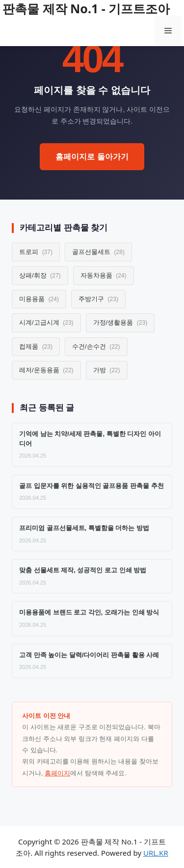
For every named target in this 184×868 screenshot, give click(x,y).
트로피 (36, 252)
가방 (107, 370)
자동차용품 (104, 275)
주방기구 (98, 299)
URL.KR (156, 853)
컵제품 (36, 346)
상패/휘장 (40, 275)
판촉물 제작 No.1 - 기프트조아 (86, 8)
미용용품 (39, 299)
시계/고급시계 (46, 322)
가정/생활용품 (120, 322)
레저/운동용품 (46, 370)
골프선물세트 (98, 252)
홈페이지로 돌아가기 (92, 157)
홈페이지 (57, 773)
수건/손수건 (96, 346)
